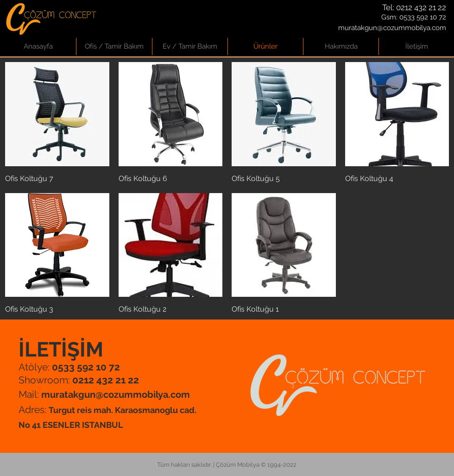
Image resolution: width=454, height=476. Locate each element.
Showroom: (79, 380)
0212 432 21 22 (421, 7)
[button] (114, 47)
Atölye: (69, 367)
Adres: (34, 410)
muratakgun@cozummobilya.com (392, 28)
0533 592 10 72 (423, 17)
